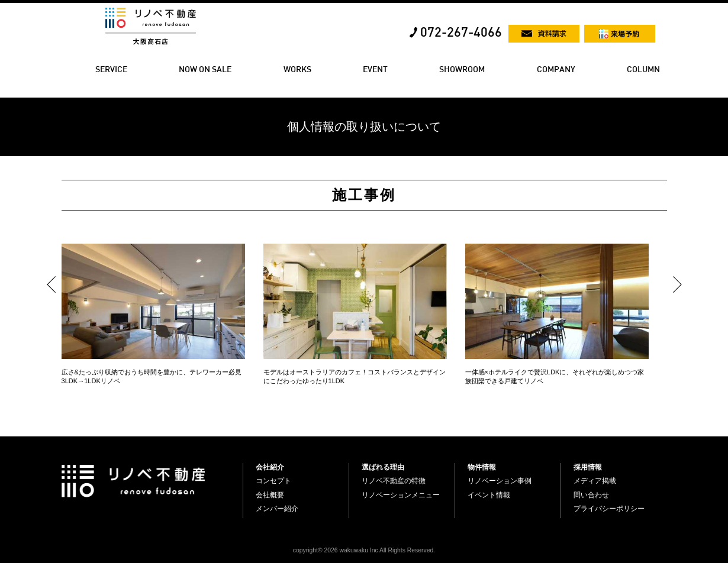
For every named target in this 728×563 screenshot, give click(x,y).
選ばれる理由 (383, 467)
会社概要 (270, 495)
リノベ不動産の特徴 (394, 481)
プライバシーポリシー (609, 509)
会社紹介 (270, 467)
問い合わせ (591, 495)
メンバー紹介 (277, 509)
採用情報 (588, 467)
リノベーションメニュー (401, 495)
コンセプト (273, 481)
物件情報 (482, 467)
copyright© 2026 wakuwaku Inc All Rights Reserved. (364, 550)
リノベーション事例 (500, 481)
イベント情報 (489, 495)
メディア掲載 (595, 481)
